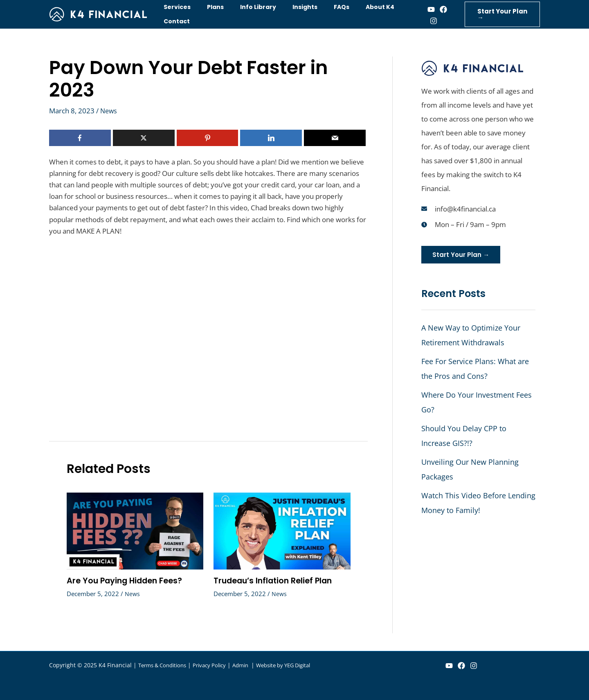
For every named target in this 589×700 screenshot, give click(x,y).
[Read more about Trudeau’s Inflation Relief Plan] (282, 530)
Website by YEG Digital (299, 665)
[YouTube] (449, 666)
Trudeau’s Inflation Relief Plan (276, 581)
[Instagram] (424, 21)
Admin (252, 665)
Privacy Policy (217, 665)
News (109, 111)
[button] (499, 14)
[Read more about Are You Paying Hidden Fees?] (135, 530)
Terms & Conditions (165, 665)
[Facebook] (434, 9)
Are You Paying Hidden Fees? (127, 581)
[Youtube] (421, 9)
